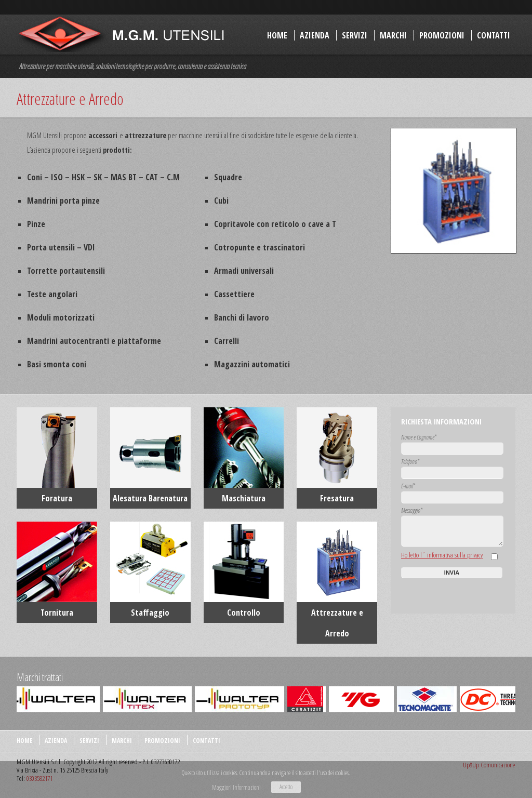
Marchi (393, 35)
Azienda (315, 35)
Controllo (244, 613)
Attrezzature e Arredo (337, 623)
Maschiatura (244, 498)
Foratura (57, 498)
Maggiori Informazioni (236, 787)
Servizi (355, 35)
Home (277, 35)
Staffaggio (150, 613)
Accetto (286, 787)
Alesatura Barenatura (150, 498)
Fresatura (337, 498)
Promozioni (442, 35)
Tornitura (57, 613)
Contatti (494, 35)
